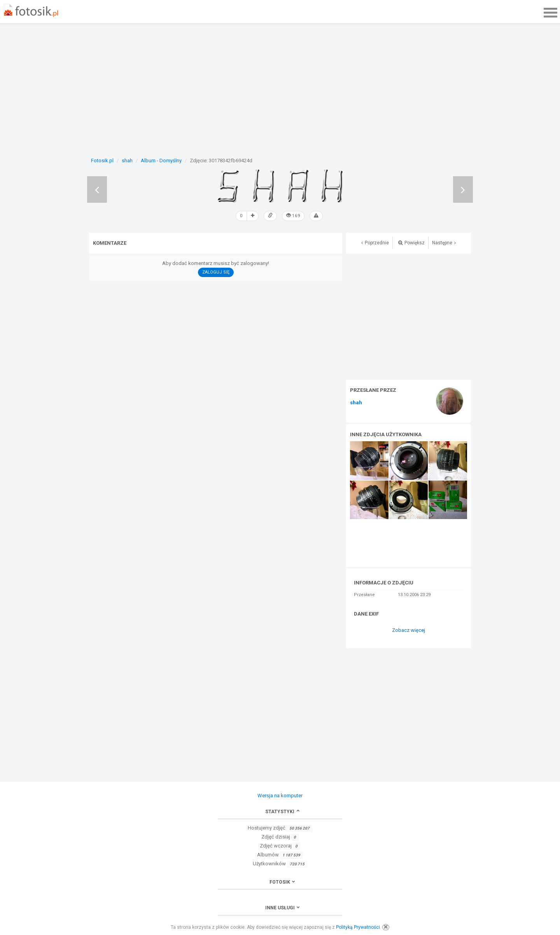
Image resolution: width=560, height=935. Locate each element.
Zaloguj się (216, 272)
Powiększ (411, 242)
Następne (444, 242)
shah (356, 402)
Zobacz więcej (409, 630)
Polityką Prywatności (358, 927)
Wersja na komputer (280, 795)
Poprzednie (375, 242)
